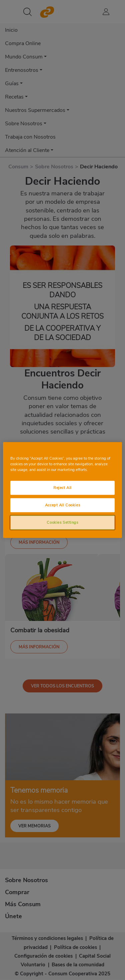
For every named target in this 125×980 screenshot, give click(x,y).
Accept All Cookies (62, 505)
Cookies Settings (62, 522)
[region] (62, 490)
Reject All (62, 488)
